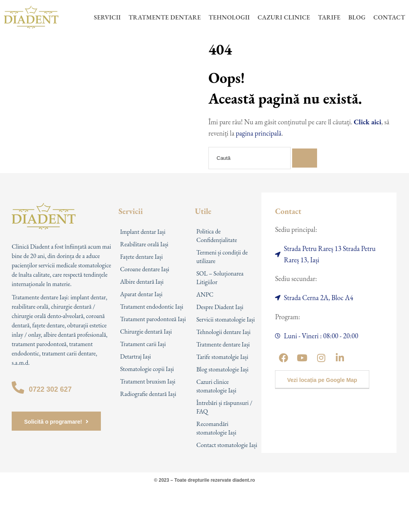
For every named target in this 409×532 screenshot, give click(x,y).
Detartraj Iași (135, 356)
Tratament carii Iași (143, 344)
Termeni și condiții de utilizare (222, 257)
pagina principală (258, 133)
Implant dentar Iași (143, 232)
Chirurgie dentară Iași (146, 331)
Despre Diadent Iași (220, 307)
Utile (203, 211)
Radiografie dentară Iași (148, 394)
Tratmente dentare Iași (223, 344)
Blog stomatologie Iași (222, 369)
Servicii (107, 17)
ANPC (205, 294)
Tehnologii (229, 17)
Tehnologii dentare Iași (223, 332)
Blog (357, 17)
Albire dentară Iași (142, 282)
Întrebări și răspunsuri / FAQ (224, 407)
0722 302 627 (50, 389)
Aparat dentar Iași (141, 294)
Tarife (329, 17)
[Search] (305, 158)
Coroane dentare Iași (145, 269)
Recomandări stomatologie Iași (216, 428)
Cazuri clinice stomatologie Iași (216, 386)
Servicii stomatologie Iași (226, 319)
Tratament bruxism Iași (148, 381)
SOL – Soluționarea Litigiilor (220, 278)
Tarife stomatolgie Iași (222, 357)
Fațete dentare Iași (141, 257)
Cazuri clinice (284, 17)
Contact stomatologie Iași (227, 445)
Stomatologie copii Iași (147, 369)
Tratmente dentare (165, 17)
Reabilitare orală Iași (144, 244)
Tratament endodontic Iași (152, 307)
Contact (389, 17)
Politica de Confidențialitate (217, 236)
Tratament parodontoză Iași (153, 319)
